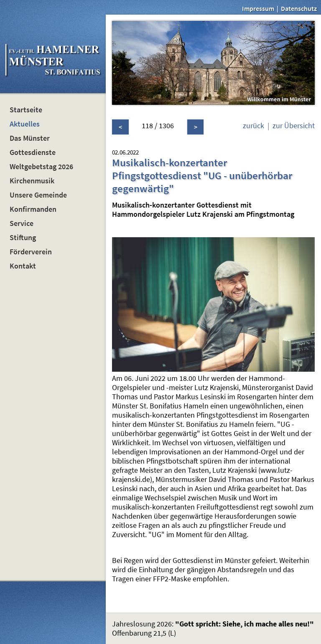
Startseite (26, 110)
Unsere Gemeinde (38, 195)
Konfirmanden (33, 209)
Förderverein (31, 252)
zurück (253, 126)
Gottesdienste (33, 152)
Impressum (258, 8)
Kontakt (23, 266)
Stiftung (23, 238)
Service (22, 223)
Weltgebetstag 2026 (41, 167)
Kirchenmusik (32, 181)
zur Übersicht (294, 126)
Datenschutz (299, 8)
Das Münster (30, 138)
